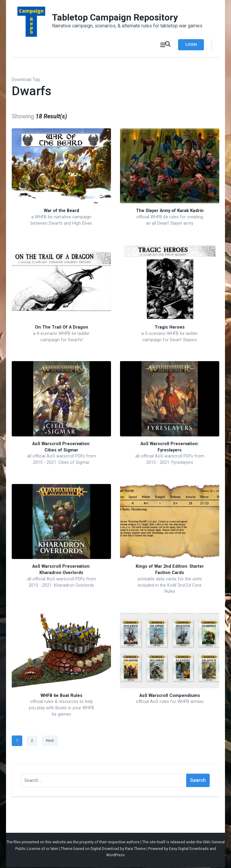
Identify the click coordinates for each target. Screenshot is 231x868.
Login (190, 44)
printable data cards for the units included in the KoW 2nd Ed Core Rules (170, 586)
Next (50, 741)
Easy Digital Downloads (189, 849)
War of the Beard (62, 212)
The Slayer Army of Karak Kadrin (170, 212)
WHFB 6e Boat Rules (62, 696)
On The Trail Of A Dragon (62, 328)
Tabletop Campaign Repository (115, 17)
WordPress (115, 856)
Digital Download (105, 849)
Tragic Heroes (170, 328)
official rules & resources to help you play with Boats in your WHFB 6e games (61, 709)
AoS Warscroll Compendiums (170, 696)
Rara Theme (135, 849)
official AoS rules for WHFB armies (170, 703)
